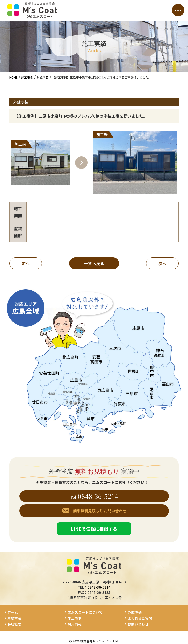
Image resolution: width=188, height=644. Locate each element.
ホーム (13, 612)
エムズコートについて (85, 612)
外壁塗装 (135, 612)
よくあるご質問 (140, 618)
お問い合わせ (138, 624)
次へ (162, 263)
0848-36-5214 (98, 496)
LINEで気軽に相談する (94, 529)
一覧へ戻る (94, 263)
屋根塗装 (14, 618)
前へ (26, 263)
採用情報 (76, 624)
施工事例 (75, 618)
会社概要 (14, 624)
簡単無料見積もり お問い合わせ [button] (100, 511)
